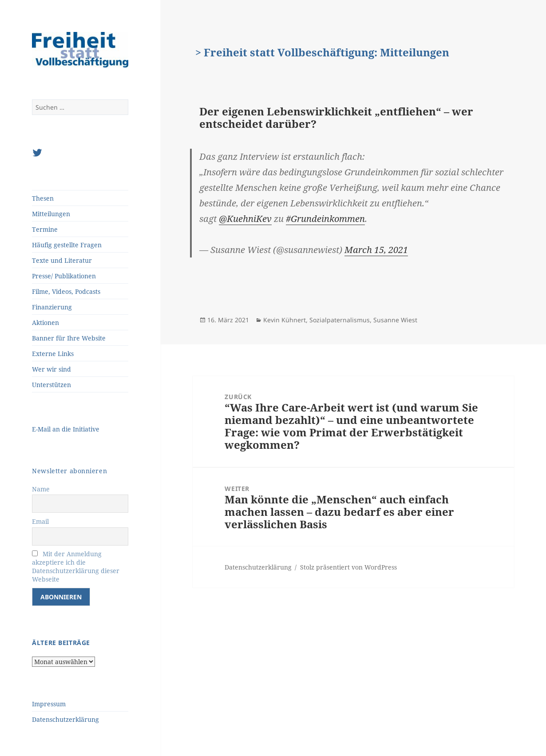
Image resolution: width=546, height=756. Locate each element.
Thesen (43, 198)
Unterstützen (51, 385)
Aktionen (45, 323)
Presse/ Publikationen (64, 276)
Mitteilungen (51, 214)
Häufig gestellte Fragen (67, 245)
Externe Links (53, 354)
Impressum (49, 704)
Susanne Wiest (395, 320)
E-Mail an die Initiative (66, 429)
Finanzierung (52, 307)
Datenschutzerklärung (65, 719)
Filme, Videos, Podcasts (66, 291)
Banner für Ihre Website (69, 338)
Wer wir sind (51, 369)
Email (40, 521)
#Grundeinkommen (325, 219)
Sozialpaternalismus (340, 320)
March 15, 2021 (376, 250)
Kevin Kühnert (285, 320)
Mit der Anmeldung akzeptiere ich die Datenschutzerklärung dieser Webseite (76, 566)
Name (41, 489)
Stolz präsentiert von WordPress (348, 567)
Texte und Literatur (62, 260)
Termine (45, 229)
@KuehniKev (245, 219)
